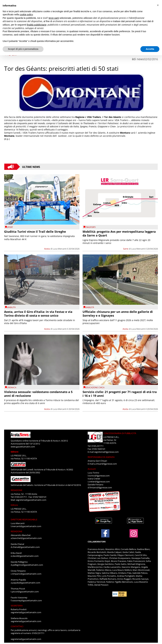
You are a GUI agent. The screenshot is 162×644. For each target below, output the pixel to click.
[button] (158, 5)
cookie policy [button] (26, 15)
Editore (15, 452)
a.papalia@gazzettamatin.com (25, 583)
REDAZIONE (16, 490)
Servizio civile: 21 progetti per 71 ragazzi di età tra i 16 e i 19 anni (120, 394)
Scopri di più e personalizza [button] (23, 49)
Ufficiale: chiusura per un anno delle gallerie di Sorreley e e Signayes (118, 314)
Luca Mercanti (60, 249)
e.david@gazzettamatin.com (25, 556)
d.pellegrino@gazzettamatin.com (27, 565)
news (140, 59)
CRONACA (12, 387)
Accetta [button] (150, 49)
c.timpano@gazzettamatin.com (26, 574)
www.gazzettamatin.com (23, 447)
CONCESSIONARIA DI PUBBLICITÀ (120, 433)
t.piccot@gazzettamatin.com (25, 592)
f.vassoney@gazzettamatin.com (26, 600)
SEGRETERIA (17, 606)
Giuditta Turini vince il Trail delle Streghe (35, 232)
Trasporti (90, 227)
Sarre (126, 249)
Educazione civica (95, 387)
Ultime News (31, 167)
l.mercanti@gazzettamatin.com (26, 526)
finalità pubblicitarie (37, 25)
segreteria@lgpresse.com (106, 452)
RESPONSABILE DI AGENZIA (101, 457)
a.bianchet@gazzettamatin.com (26, 538)
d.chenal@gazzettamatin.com (25, 547)
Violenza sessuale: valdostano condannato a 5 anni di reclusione (38, 394)
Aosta (47, 249)
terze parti (54, 18)
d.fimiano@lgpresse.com (100, 487)
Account (92, 469)
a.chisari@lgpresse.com (105, 464)
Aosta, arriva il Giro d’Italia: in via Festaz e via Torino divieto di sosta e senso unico (38, 314)
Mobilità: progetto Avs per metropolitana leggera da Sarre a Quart (119, 233)
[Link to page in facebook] (105, 533)
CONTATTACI (17, 626)
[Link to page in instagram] (134, 536)
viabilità (11, 307)
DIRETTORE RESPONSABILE (24, 519)
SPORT (10, 227)
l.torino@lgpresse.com (99, 476)
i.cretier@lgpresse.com (99, 482)
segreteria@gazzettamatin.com (31, 500)
